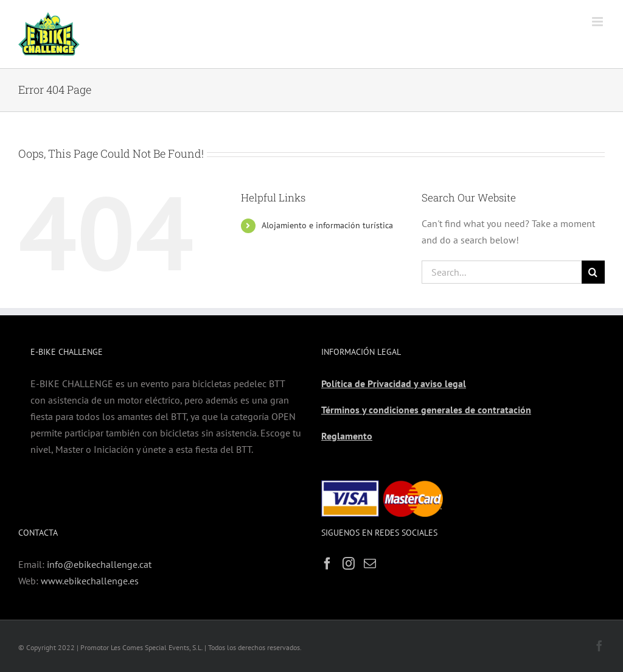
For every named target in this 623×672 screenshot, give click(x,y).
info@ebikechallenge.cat (99, 564)
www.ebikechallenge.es (90, 581)
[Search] (593, 272)
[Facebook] (327, 564)
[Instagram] (349, 564)
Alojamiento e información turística (327, 225)
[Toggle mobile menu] (598, 22)
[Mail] (370, 564)
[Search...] (502, 272)
